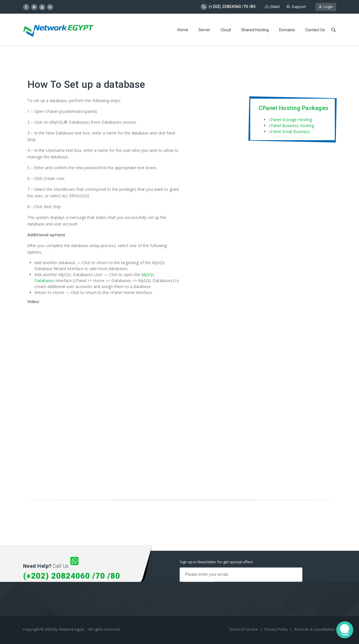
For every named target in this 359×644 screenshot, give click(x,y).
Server (204, 30)
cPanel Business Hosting (291, 126)
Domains (287, 30)
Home (183, 30)
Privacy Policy (277, 629)
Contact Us (315, 30)
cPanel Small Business (289, 132)
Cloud (226, 30)
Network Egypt (72, 629)
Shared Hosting (255, 30)
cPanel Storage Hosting (290, 120)
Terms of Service (244, 629)
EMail (272, 7)
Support (296, 7)
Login (326, 7)
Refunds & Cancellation (315, 629)
